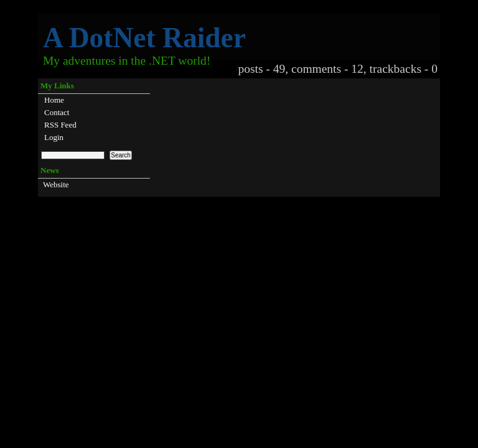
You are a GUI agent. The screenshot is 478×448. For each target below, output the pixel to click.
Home (54, 100)
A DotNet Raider (144, 38)
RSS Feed (60, 125)
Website (56, 184)
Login (54, 137)
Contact (57, 112)
